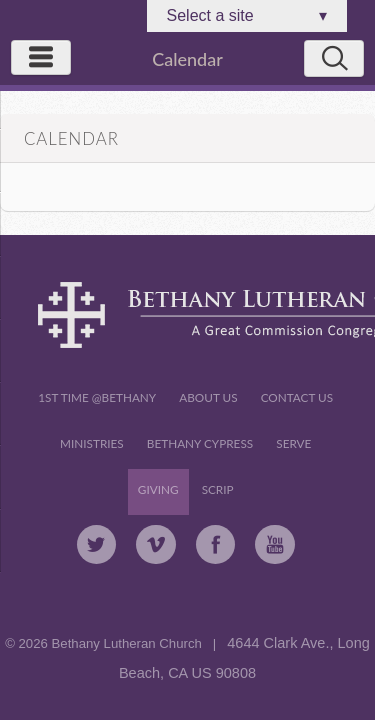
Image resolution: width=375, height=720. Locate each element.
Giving (158, 489)
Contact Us (297, 397)
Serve (293, 443)
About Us (208, 397)
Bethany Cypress (200, 443)
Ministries (92, 443)
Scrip (218, 489)
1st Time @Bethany (97, 397)
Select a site (247, 16)
